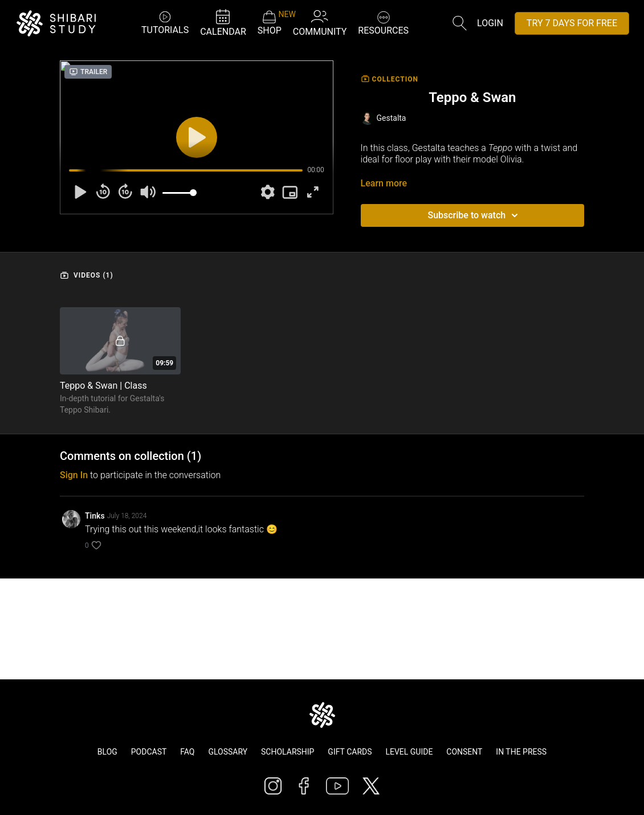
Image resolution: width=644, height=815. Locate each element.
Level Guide (409, 752)
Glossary (228, 752)
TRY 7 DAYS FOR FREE (572, 23)
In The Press (521, 752)
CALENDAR (223, 23)
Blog (107, 752)
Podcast (149, 752)
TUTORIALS (165, 23)
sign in (74, 475)
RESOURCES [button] (383, 22)
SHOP (270, 23)
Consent (464, 752)
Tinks (95, 516)
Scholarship (288, 752)
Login (490, 23)
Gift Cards (350, 752)
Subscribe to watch (474, 215)
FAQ (187, 752)
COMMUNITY (320, 23)
